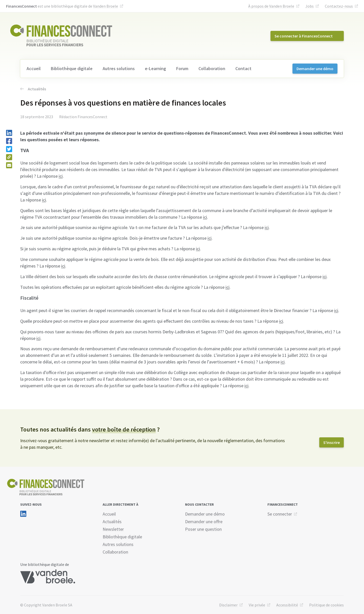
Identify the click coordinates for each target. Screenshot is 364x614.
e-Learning (155, 68)
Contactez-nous (339, 6)
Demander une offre (204, 521)
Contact (243, 68)
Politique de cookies (326, 605)
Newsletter (113, 529)
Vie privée (257, 605)
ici (61, 176)
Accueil (34, 68)
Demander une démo (315, 69)
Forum (182, 68)
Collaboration (212, 68)
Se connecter (280, 514)
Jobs (310, 6)
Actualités (33, 89)
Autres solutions (119, 68)
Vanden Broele (106, 6)
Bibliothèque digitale (72, 68)
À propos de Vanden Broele (271, 6)
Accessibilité (287, 605)
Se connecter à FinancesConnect (304, 36)
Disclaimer (228, 605)
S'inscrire (332, 442)
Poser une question (203, 529)
